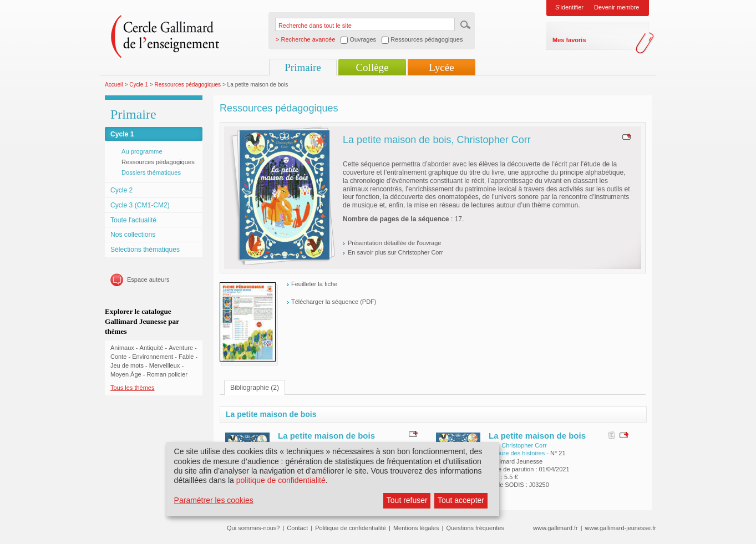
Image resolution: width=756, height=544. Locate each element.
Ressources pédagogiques (187, 85)
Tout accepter (461, 500)
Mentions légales (416, 528)
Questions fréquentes (475, 528)
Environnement (153, 357)
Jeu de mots (127, 365)
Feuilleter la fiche (314, 284)
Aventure (181, 348)
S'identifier (569, 7)
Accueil (114, 85)
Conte (118, 357)
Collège (372, 67)
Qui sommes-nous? (253, 528)
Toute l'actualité (133, 220)
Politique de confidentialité (351, 528)
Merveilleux (165, 365)
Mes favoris (569, 40)
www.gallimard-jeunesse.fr (621, 528)
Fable (186, 357)
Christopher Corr (524, 445)
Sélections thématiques (145, 250)
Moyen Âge (126, 374)
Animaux (122, 348)
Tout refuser (407, 500)
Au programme (142, 151)
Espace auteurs (148, 279)
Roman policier (167, 374)
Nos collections (133, 235)
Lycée (441, 67)
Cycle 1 (139, 85)
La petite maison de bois (326, 436)
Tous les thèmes (132, 388)
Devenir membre (617, 7)
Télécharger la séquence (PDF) (334, 302)
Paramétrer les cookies (214, 500)
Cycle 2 (121, 190)
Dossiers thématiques (151, 172)
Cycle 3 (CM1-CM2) (140, 205)
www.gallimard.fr (555, 528)
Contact (297, 528)
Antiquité (152, 348)
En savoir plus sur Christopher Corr (395, 252)
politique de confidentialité (281, 480)
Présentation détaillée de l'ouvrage (394, 243)
